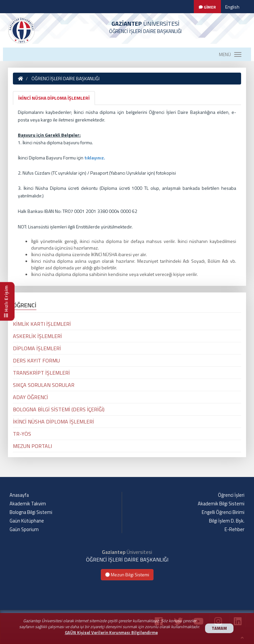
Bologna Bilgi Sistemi (31, 512)
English (232, 7)
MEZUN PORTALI (32, 446)
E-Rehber (234, 529)
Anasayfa (19, 495)
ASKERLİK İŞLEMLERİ (37, 336)
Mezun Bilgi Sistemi (127, 575)
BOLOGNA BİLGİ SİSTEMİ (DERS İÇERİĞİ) (59, 409)
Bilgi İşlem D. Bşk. (227, 521)
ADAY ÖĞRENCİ (30, 397)
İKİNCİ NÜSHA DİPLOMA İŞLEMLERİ (54, 98)
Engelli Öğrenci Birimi (223, 512)
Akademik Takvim (28, 504)
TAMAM (219, 628)
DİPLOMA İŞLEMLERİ (37, 348)
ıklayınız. (96, 158)
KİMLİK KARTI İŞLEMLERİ (42, 324)
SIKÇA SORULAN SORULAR (44, 385)
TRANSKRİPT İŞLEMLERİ (41, 373)
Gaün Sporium (24, 529)
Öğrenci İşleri (231, 495)
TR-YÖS (22, 434)
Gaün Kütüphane (27, 521)
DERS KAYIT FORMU (36, 360)
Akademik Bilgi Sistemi (221, 504)
